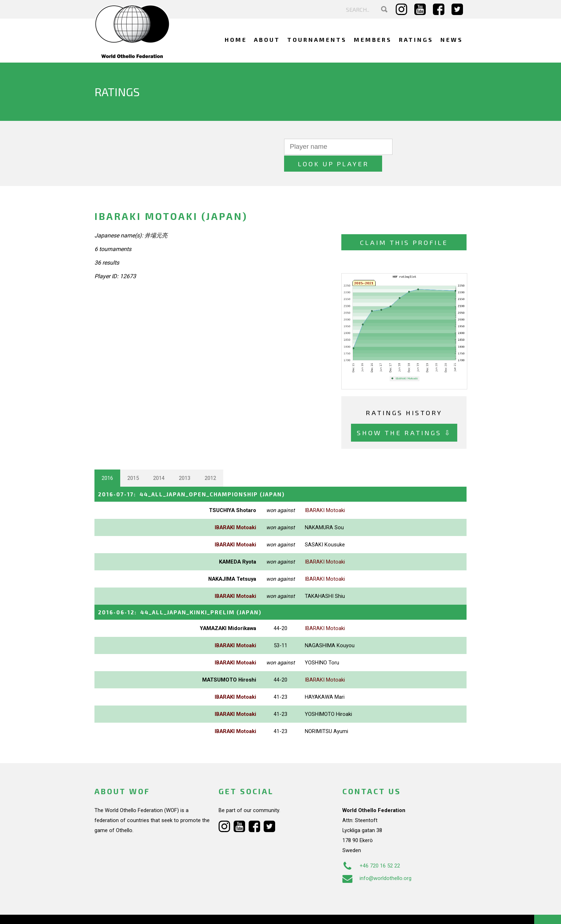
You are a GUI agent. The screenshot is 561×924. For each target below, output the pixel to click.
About (267, 40)
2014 (159, 461)
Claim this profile (404, 225)
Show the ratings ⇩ (404, 416)
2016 (107, 461)
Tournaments (317, 40)
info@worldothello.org (377, 861)
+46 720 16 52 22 (371, 848)
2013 (185, 461)
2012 (210, 461)
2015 (133, 461)
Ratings (416, 40)
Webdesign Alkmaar (125, 911)
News (452, 40)
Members (373, 40)
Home (236, 40)
